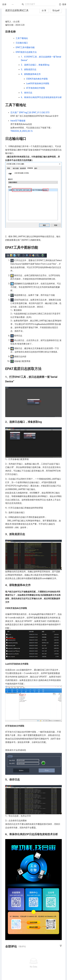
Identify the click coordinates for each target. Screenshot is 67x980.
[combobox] (40, 4)
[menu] (14, 4)
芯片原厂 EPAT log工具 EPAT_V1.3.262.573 (30, 112)
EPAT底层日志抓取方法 (26, 52)
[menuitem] (13, 5)
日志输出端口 (22, 43)
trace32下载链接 (18, 121)
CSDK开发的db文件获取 (37, 79)
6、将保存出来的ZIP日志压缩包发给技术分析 (41, 97)
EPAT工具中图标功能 (25, 47)
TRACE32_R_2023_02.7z (22, 131)
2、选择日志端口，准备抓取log (35, 65)
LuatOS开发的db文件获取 (38, 83)
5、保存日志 (27, 93)
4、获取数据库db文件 (31, 74)
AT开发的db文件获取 (36, 88)
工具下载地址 (22, 38)
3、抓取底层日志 (29, 69)
